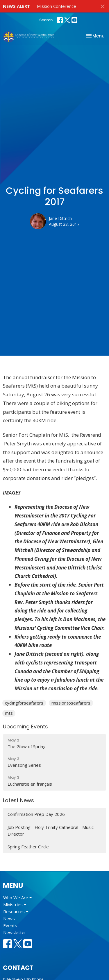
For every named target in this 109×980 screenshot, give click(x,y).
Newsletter (15, 932)
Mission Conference (57, 6)
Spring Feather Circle (28, 847)
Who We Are (18, 897)
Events (10, 925)
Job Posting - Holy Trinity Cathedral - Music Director (51, 831)
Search (46, 20)
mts (9, 713)
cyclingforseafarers (24, 703)
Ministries (15, 904)
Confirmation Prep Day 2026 (36, 814)
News (9, 918)
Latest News (18, 800)
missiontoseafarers (71, 703)
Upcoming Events (25, 727)
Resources (16, 911)
